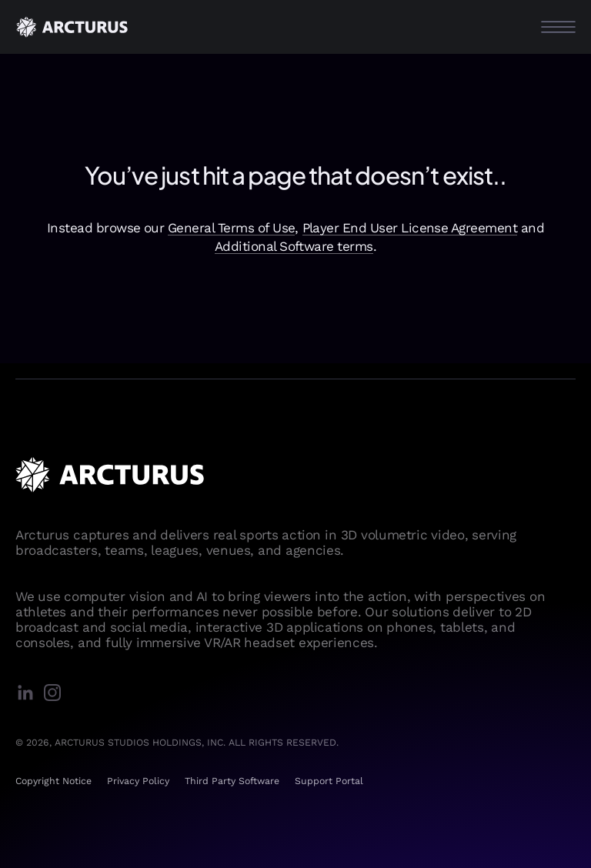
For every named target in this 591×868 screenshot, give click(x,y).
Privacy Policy (138, 781)
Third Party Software (232, 781)
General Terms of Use (232, 228)
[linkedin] (29, 694)
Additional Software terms (294, 246)
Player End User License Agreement (410, 228)
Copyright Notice (53, 781)
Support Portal (329, 781)
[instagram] (56, 694)
